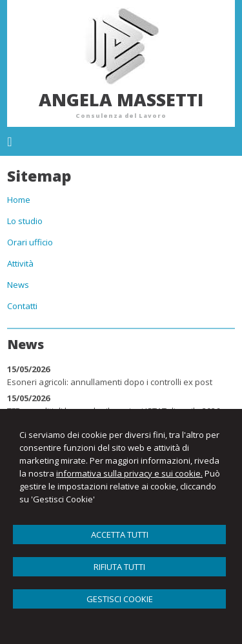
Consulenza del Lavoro (121, 116)
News (18, 285)
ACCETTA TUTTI (120, 535)
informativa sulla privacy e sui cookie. (129, 473)
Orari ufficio (30, 242)
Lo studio (25, 221)
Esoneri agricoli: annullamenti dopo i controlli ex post (110, 382)
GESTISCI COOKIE (120, 599)
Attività (20, 263)
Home (19, 200)
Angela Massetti (121, 99)
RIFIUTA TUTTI (119, 567)
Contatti (22, 306)
